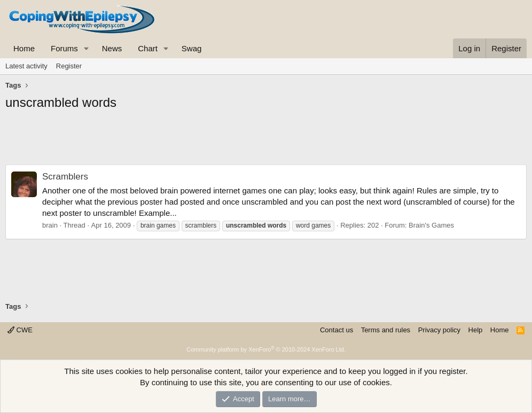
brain (50, 225)
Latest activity (26, 66)
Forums (64, 48)
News (112, 48)
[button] (87, 48)
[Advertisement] (266, 141)
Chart (148, 48)
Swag (192, 48)
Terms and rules (386, 330)
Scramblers (65, 177)
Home (24, 48)
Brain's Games (431, 225)
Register (69, 66)
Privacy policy (439, 330)
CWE (20, 330)
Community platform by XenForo (266, 349)
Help (476, 330)
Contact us (337, 330)
